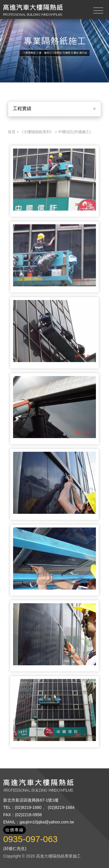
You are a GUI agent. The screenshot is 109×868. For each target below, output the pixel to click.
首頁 (12, 132)
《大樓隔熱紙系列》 (37, 132)
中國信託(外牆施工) (75, 132)
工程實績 (22, 108)
